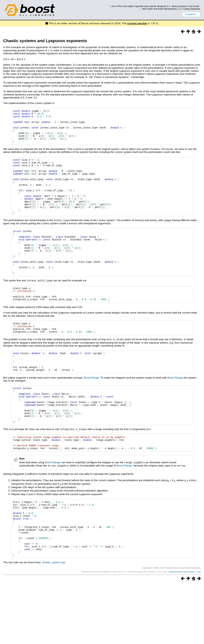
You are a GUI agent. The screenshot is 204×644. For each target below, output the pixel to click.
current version (137, 23)
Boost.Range (91, 415)
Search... (191, 14)
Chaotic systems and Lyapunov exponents (45, 41)
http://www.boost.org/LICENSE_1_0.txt (185, 631)
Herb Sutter (148, 9)
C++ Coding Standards (189, 9)
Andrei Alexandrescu (167, 9)
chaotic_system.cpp (54, 622)
